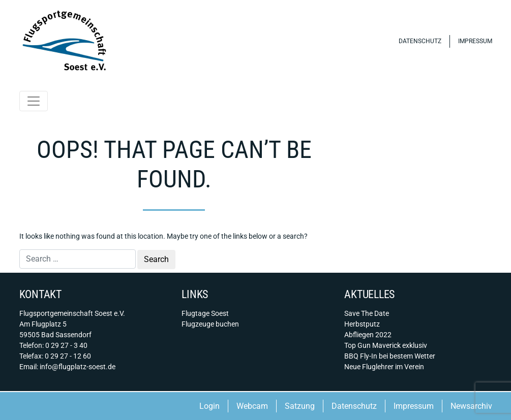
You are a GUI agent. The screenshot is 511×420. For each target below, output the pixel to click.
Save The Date (367, 313)
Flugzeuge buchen (210, 324)
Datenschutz (420, 41)
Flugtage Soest (205, 313)
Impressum (475, 41)
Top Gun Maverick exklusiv (386, 345)
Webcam (252, 406)
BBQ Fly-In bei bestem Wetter (390, 356)
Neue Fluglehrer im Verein (384, 367)
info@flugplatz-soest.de (78, 367)
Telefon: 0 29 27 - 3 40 (53, 345)
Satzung (300, 406)
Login (209, 406)
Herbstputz (362, 324)
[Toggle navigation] (34, 101)
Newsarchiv (471, 406)
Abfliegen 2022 (368, 335)
